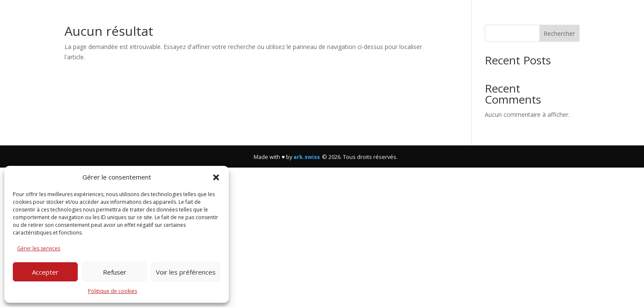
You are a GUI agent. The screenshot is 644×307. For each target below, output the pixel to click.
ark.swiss (307, 160)
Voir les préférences (186, 272)
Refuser (115, 272)
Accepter (45, 272)
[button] (216, 177)
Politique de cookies (113, 291)
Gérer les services (39, 248)
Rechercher (559, 33)
